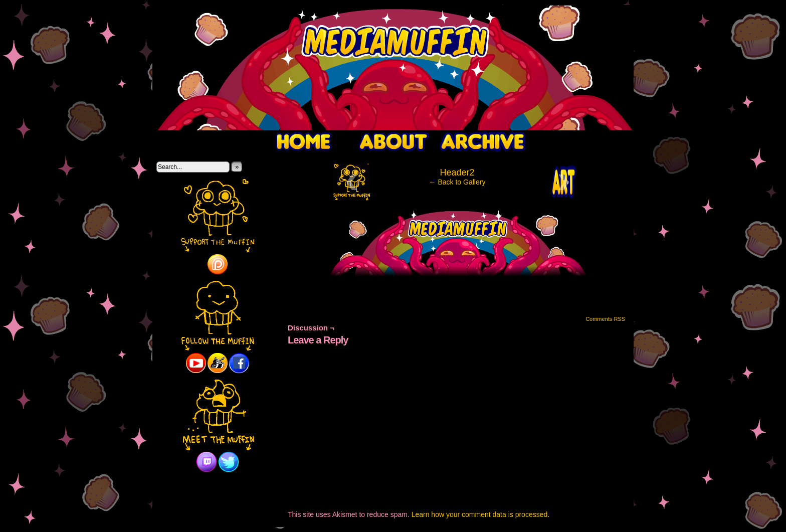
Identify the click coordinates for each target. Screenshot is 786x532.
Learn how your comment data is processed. (480, 514)
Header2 (457, 172)
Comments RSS (605, 319)
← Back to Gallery (457, 182)
